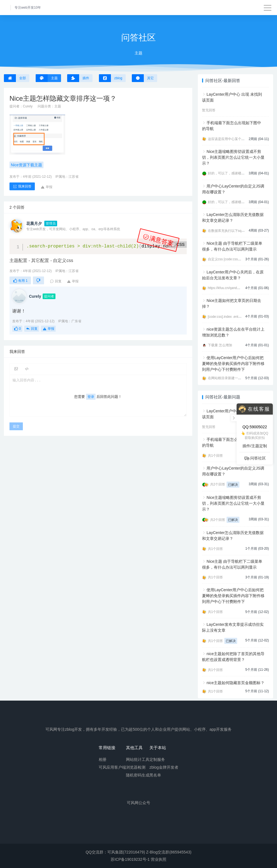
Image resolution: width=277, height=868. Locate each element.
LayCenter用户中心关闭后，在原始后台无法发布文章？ (233, 275)
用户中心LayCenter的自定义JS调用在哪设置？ (233, 189)
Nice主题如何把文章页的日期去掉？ (232, 303)
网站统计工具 (138, 759)
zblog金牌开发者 (164, 767)
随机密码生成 (138, 775)
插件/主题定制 (255, 446)
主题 (58, 106)
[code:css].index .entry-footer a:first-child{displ (242, 317)
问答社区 (255, 458)
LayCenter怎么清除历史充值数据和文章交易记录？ (233, 217)
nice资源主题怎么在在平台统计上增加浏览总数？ (233, 332)
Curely (28, 106)
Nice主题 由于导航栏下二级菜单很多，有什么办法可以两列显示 (232, 246)
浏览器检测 (136, 767)
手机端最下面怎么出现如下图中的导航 (232, 126)
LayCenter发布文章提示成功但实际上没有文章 (233, 627)
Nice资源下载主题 (26, 165)
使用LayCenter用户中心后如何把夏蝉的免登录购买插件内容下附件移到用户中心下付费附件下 (233, 364)
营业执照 (159, 859)
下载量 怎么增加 (220, 345)
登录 (91, 397)
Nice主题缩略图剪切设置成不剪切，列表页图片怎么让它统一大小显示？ (233, 157)
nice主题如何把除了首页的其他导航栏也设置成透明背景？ (233, 657)
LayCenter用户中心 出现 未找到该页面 (232, 97)
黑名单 (155, 775)
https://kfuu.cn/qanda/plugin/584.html (235, 288)
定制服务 (157, 759)
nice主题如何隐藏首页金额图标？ (235, 683)
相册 (103, 759)
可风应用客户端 (112, 767)
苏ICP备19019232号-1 (130, 859)
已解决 (233, 485)
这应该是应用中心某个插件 (228, 139)
